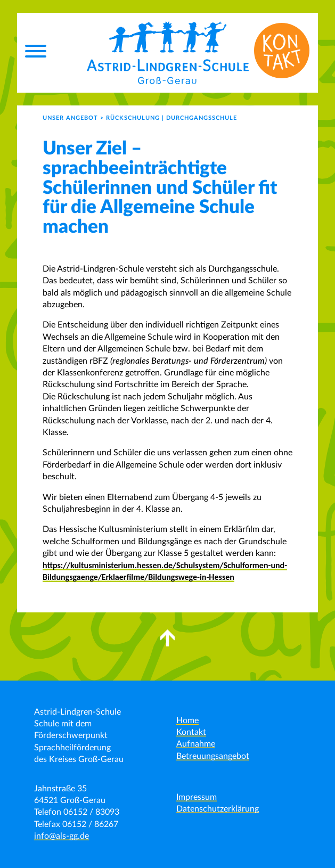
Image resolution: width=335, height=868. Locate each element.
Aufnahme (196, 744)
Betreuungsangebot (213, 756)
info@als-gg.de (62, 836)
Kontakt (191, 732)
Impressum (197, 797)
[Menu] (36, 53)
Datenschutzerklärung (218, 809)
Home (187, 720)
